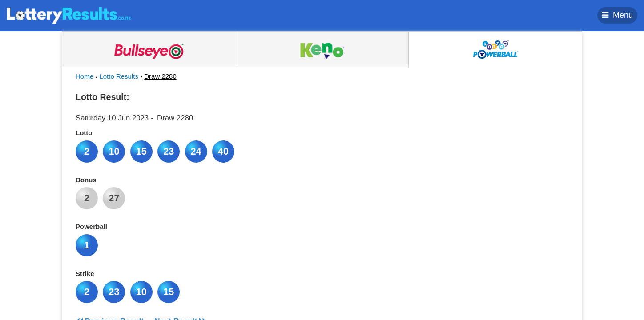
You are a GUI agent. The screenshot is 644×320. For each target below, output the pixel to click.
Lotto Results (119, 76)
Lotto (84, 133)
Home (85, 76)
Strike (85, 274)
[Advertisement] (488, 144)
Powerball (91, 226)
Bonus (86, 180)
